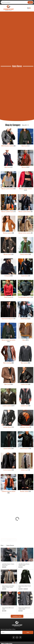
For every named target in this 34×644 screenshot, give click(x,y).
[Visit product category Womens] (25, 159)
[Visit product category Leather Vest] (25, 376)
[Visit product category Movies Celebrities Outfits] (8, 333)
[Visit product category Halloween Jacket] (25, 419)
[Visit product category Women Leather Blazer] (25, 204)
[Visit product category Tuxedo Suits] (25, 268)
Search (30, 2)
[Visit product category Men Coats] (8, 376)
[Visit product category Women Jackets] (8, 225)
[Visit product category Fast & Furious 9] (25, 441)
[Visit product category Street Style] (25, 311)
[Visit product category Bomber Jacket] (25, 483)
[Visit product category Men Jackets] (25, 355)
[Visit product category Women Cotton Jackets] (25, 225)
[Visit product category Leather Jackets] (8, 398)
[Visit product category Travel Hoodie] (8, 289)
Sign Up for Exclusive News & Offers (8, 629)
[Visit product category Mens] (25, 332)
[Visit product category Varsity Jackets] (25, 246)
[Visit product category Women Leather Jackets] (25, 181)
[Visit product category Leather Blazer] (8, 419)
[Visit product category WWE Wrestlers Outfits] (8, 138)
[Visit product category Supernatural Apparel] (8, 311)
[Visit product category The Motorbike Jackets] (25, 289)
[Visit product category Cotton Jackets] (8, 462)
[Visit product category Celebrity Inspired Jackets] (8, 484)
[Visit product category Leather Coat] (25, 398)
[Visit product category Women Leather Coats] (8, 204)
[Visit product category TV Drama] (8, 268)
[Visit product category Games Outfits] (8, 441)
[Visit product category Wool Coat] (25, 138)
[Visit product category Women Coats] (8, 246)
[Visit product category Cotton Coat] (25, 462)
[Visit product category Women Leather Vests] (8, 181)
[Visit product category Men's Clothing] (8, 355)
